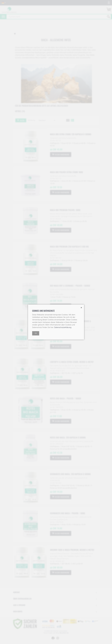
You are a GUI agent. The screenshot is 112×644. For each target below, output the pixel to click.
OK (36, 333)
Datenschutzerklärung (63, 327)
